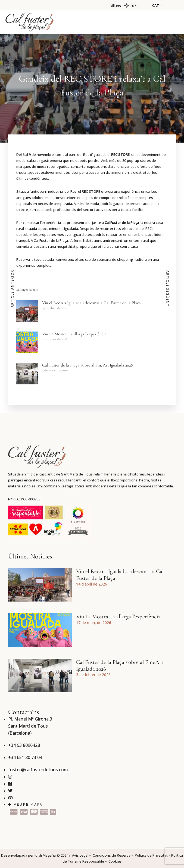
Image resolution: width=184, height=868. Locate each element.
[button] (165, 22)
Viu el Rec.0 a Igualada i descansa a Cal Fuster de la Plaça (91, 303)
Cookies (115, 861)
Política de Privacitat (151, 855)
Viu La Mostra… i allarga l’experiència (74, 334)
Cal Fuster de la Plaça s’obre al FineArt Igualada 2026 (87, 365)
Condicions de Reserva (112, 855)
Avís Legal (80, 855)
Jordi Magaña (45, 855)
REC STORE (120, 155)
